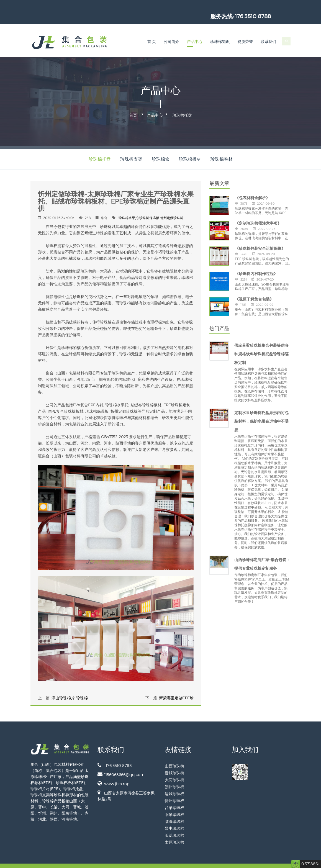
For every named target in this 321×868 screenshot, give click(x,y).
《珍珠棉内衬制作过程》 (256, 262)
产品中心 (195, 32)
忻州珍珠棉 (174, 789)
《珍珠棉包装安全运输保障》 (260, 237)
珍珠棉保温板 (149, 206)
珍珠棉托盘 (182, 105)
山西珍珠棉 (174, 754)
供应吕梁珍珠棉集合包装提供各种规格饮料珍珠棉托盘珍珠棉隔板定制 (261, 343)
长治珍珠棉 (174, 824)
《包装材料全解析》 (252, 186)
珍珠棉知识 (220, 32)
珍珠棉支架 (131, 147)
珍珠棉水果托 (129, 206)
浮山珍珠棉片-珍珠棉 (70, 686)
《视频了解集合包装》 (254, 287)
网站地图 (284, 860)
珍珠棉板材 (190, 147)
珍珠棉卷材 (222, 147)
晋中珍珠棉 (174, 817)
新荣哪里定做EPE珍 (176, 686)
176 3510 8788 (273, 7)
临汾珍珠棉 (174, 810)
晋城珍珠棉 (174, 761)
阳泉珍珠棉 (174, 803)
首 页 (152, 32)
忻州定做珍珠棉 (172, 206)
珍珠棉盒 (161, 147)
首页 (133, 105)
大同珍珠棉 (174, 768)
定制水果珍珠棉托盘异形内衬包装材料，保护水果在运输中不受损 (261, 410)
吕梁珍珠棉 (174, 796)
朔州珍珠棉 (174, 775)
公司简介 (171, 32)
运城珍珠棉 (174, 782)
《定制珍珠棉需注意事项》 (258, 212)
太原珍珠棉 (174, 830)
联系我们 (268, 32)
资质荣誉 (245, 32)
